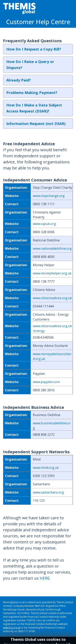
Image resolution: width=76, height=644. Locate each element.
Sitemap (8, 642)
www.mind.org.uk (46, 468)
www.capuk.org (44, 224)
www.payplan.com (46, 382)
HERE (45, 578)
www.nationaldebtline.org (52, 248)
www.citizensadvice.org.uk (52, 298)
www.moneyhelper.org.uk (52, 273)
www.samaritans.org (48, 492)
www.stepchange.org (49, 196)
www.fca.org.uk (12, 628)
